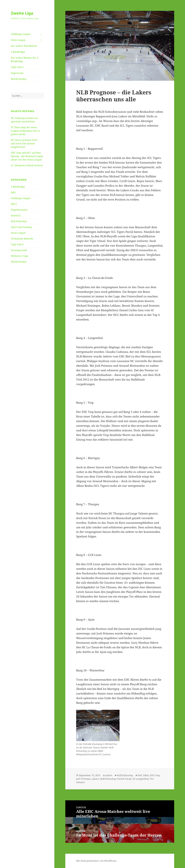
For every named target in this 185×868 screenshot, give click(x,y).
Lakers (95, 779)
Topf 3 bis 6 (17, 67)
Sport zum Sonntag (21, 227)
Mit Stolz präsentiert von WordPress (96, 861)
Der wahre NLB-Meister (24, 46)
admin (109, 775)
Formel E (16, 216)
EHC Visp (155, 775)
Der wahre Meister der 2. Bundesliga (25, 59)
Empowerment (19, 210)
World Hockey (19, 79)
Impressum (17, 73)
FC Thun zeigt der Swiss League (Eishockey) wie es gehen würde (25, 131)
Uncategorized (19, 250)
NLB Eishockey (19, 221)
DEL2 (14, 204)
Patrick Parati (124, 779)
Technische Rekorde (22, 239)
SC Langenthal (141, 779)
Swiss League (18, 40)
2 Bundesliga (18, 52)
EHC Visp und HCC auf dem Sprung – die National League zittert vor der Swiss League (27, 156)
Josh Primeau (83, 779)
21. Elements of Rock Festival (27, 165)
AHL (13, 192)
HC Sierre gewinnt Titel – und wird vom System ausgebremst (25, 143)
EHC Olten (143, 775)
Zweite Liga (22, 13)
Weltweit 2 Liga (20, 256)
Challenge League (21, 34)
